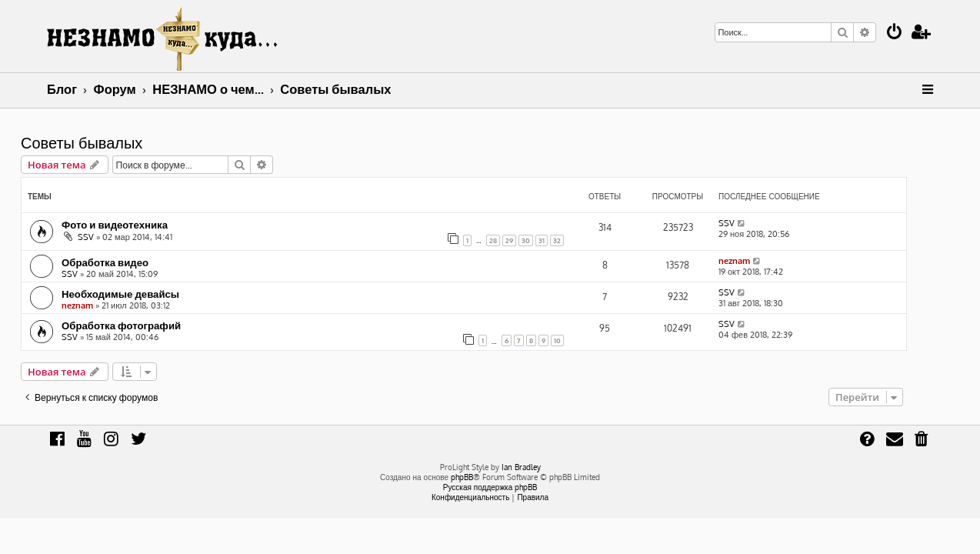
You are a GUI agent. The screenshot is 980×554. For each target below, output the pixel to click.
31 (568, 240)
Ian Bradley (521, 467)
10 (583, 340)
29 (535, 240)
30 (552, 240)
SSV (112, 237)
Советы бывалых (108, 142)
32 (583, 240)
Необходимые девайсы (147, 294)
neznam (760, 261)
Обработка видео (131, 262)
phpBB (462, 477)
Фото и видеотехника (141, 224)
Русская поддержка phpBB (490, 487)
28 (519, 240)
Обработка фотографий (147, 325)
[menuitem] (895, 33)
